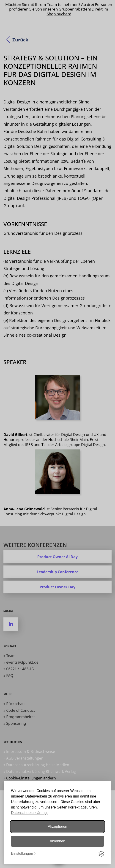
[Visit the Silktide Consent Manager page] (101, 854)
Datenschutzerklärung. (29, 813)
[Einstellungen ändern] (24, 854)
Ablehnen (57, 841)
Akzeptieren (58, 826)
